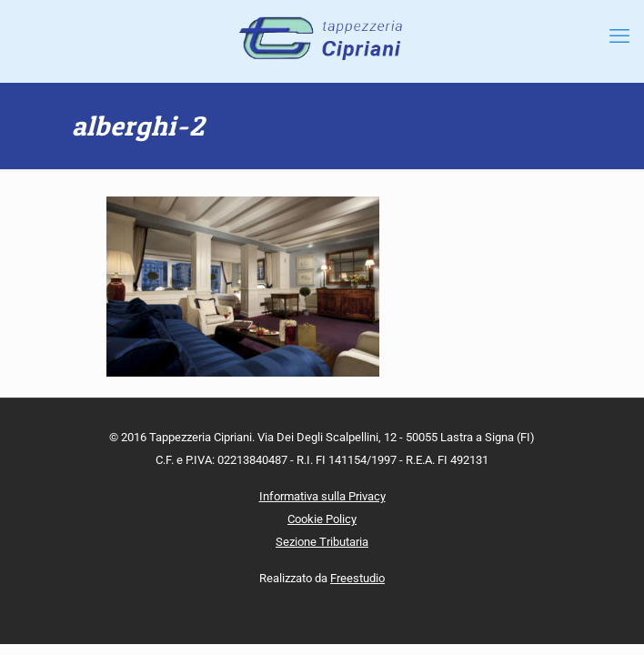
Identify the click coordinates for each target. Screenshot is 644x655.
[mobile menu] (619, 36)
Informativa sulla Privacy (322, 496)
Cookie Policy (322, 519)
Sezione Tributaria (322, 542)
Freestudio (357, 578)
